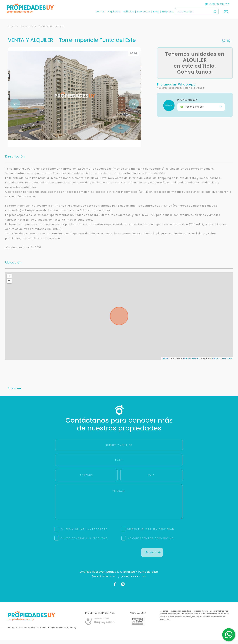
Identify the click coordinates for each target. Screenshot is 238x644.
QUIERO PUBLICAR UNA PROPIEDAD (151, 533)
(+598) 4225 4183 (105, 580)
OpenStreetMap (191, 362)
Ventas (99, 12)
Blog (155, 12)
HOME (11, 30)
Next (134, 107)
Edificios (127, 12)
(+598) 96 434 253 (133, 580)
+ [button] (9, 280)
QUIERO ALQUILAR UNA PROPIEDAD (84, 533)
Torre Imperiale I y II (52, 30)
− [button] (9, 285)
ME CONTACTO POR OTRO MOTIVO (151, 542)
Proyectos (142, 12)
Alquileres (113, 12)
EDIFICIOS (27, 30)
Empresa (166, 12)
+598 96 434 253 (216, 4)
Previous (15, 107)
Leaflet (165, 362)
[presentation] (86, 559)
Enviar (153, 556)
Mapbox (216, 362)
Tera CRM (227, 362)
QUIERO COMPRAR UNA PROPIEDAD (84, 542)
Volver (15, 392)
